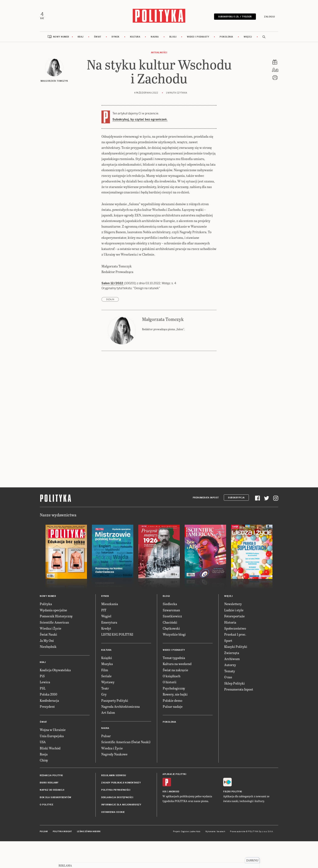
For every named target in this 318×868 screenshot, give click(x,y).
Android (174, 793)
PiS (42, 677)
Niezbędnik (48, 648)
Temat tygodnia (174, 659)
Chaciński (170, 623)
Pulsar (106, 737)
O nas (228, 678)
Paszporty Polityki (115, 701)
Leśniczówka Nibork (89, 833)
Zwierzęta (232, 654)
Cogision (185, 833)
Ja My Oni (47, 642)
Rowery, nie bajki (175, 695)
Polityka (46, 605)
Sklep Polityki (234, 684)
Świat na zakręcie (175, 671)
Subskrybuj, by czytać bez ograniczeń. (140, 120)
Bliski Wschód (50, 749)
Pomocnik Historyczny (56, 617)
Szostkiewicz (172, 617)
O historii (170, 683)
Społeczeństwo (235, 629)
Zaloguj (269, 17)
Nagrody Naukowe (114, 755)
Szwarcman (171, 611)
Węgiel (106, 617)
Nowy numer (61, 38)
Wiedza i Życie (51, 629)
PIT (104, 611)
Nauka (155, 38)
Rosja (44, 755)
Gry (104, 695)
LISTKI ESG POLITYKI (117, 636)
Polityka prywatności (116, 791)
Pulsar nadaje (173, 707)
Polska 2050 (48, 695)
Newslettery (233, 605)
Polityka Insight (62, 833)
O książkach (172, 677)
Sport (228, 642)
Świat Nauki (48, 636)
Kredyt (106, 629)
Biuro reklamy (49, 784)
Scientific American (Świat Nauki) (126, 743)
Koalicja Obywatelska (55, 671)
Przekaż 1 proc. (235, 636)
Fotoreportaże (234, 617)
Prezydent (47, 707)
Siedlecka (170, 605)
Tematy (230, 672)
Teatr (105, 689)
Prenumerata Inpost (206, 499)
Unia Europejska (52, 737)
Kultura (135, 38)
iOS (165, 793)
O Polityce (46, 806)
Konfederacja (49, 701)
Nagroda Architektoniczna (120, 707)
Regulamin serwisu (114, 776)
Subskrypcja (236, 499)
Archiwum (232, 660)
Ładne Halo (195, 833)
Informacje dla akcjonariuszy (121, 806)
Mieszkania (110, 605)
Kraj (81, 38)
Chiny (44, 761)
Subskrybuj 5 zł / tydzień (234, 17)
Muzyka (107, 665)
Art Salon (108, 714)
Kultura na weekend (177, 665)
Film (105, 671)
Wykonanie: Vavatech (215, 833)
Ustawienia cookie (113, 813)
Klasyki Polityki (236, 648)
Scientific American (54, 623)
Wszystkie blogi (174, 636)
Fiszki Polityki (233, 793)
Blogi (173, 38)
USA (43, 743)
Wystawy (108, 683)
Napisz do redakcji (52, 791)
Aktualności (159, 54)
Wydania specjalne (53, 611)
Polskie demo (172, 701)
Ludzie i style (234, 611)
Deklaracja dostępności (117, 798)
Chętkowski (171, 629)
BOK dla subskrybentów (56, 798)
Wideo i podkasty (198, 38)
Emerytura (109, 623)
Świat (98, 38)
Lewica (45, 683)
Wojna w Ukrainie (53, 731)
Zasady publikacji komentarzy (121, 784)
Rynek (116, 38)
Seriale (106, 677)
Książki (107, 659)
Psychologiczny (174, 689)
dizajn (110, 300)
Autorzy (230, 666)
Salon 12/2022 (113, 284)
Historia (230, 623)
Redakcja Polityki (51, 776)
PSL (43, 689)
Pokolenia (226, 38)
